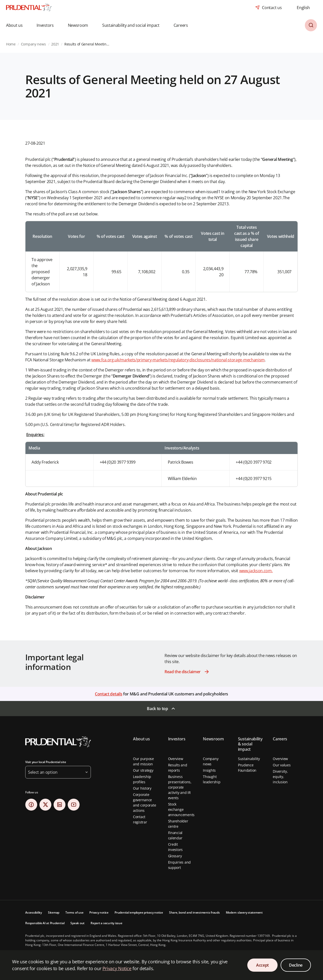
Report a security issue (106, 923)
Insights (209, 770)
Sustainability (249, 759)
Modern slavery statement (244, 912)
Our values (282, 765)
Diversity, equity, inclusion (280, 777)
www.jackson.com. (256, 571)
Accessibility (34, 912)
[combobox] (303, 8)
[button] (18, 25)
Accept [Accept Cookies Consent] (262, 965)
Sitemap (54, 912)
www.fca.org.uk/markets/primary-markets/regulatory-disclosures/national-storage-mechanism (178, 360)
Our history (142, 788)
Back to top (157, 709)
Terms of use (74, 912)
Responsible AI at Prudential (45, 923)
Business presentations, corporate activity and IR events (180, 787)
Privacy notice (99, 912)
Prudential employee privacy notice (139, 912)
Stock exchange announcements (181, 809)
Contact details (109, 694)
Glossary (175, 856)
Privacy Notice (117, 968)
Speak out (77, 923)
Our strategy (143, 770)
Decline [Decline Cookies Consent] (296, 965)
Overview (176, 759)
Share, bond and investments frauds (194, 912)
